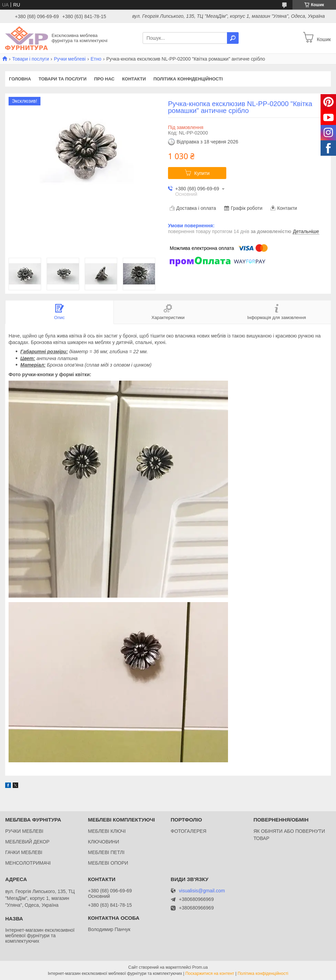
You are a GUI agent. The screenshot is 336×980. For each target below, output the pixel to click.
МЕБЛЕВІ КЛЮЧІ (107, 831)
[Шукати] (233, 38)
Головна (20, 79)
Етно (96, 59)
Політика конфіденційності (188, 79)
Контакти (134, 79)
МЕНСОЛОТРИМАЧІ (28, 863)
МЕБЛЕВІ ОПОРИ (108, 863)
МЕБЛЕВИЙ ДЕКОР (27, 842)
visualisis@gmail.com (202, 891)
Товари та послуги (62, 79)
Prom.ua (200, 967)
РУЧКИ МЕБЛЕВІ (24, 831)
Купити (202, 173)
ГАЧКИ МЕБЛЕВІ (24, 852)
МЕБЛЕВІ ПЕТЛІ (106, 852)
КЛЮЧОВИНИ (103, 842)
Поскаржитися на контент (210, 973)
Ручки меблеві (70, 59)
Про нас (104, 79)
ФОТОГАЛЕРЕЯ (189, 831)
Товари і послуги (30, 59)
